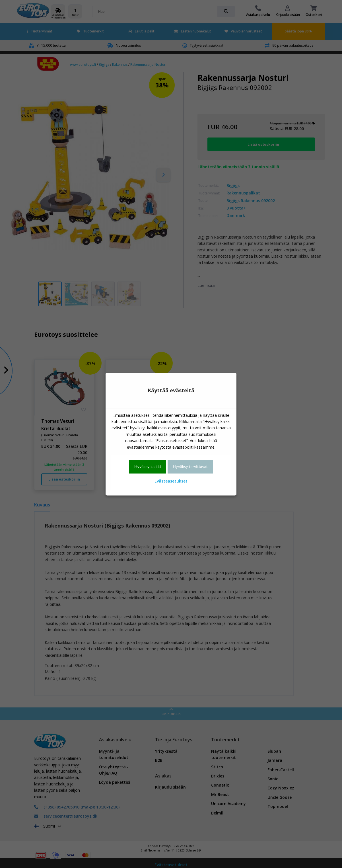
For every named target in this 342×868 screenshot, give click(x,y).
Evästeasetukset (171, 481)
